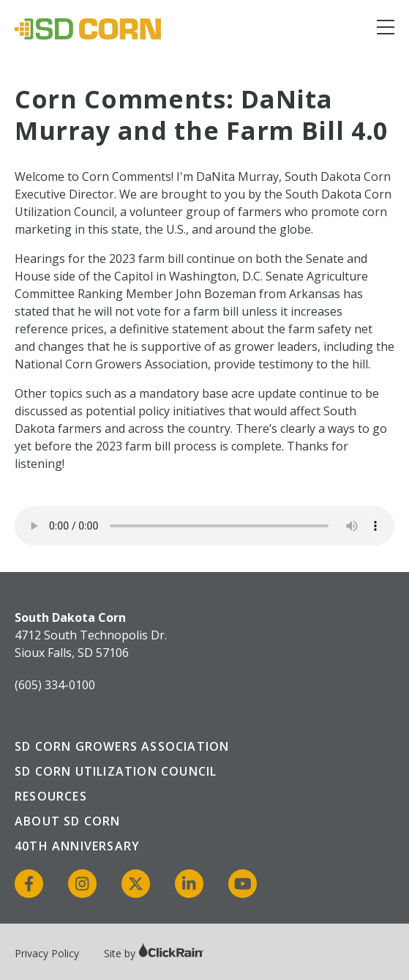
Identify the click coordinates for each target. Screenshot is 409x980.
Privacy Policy (47, 953)
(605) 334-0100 (55, 685)
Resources (51, 796)
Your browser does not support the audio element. (204, 526)
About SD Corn (68, 821)
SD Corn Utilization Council (116, 771)
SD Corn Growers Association (122, 746)
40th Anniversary (77, 846)
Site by (154, 953)
